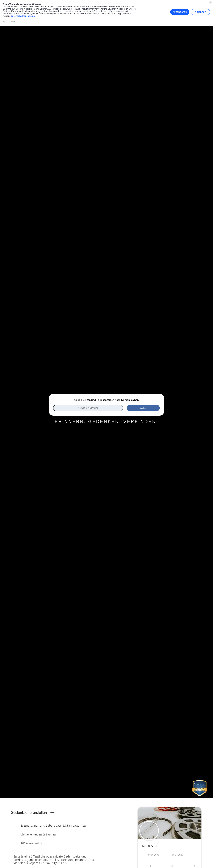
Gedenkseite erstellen (29, 813)
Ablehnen (200, 12)
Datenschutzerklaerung (23, 16)
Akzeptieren (180, 12)
